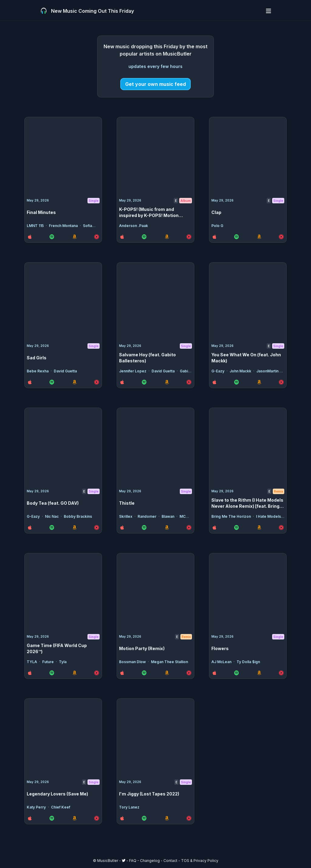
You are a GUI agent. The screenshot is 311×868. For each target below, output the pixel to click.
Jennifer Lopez (133, 371)
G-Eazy (218, 371)
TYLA (32, 662)
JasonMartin (268, 371)
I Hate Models (269, 516)
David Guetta (65, 371)
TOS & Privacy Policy (200, 861)
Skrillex (126, 516)
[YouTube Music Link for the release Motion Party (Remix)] (189, 673)
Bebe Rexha (38, 371)
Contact (170, 861)
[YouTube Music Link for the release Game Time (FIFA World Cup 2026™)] (97, 673)
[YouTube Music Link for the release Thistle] (189, 527)
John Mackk (241, 371)
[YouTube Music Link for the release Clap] (281, 237)
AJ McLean (222, 662)
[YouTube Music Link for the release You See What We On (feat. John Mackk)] (281, 382)
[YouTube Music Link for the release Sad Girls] (97, 382)
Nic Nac (52, 516)
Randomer (147, 516)
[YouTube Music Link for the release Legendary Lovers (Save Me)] (97, 818)
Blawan (168, 516)
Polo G (217, 226)
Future (48, 662)
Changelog (150, 861)
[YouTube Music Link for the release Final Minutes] (97, 237)
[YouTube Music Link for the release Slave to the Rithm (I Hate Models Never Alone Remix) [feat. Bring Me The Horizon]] (281, 527)
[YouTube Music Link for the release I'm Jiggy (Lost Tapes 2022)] (189, 818)
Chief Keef (61, 807)
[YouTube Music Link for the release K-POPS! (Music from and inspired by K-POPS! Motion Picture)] (189, 237)
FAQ (133, 861)
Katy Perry (37, 807)
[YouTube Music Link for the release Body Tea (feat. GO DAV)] (97, 527)
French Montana (64, 226)
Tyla (63, 662)
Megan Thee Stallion (169, 662)
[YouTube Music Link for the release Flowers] (281, 673)
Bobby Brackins (78, 516)
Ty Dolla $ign (248, 662)
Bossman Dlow (133, 662)
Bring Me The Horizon (232, 516)
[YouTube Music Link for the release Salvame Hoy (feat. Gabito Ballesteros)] (189, 382)
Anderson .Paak (133, 226)
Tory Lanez (129, 807)
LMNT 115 (36, 226)
